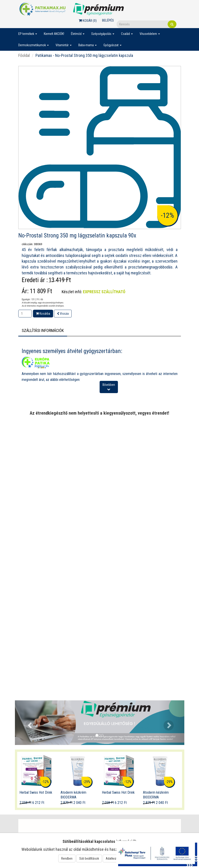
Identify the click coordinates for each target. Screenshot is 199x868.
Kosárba (43, 314)
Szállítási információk (43, 330)
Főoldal (24, 55)
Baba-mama (88, 45)
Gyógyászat (112, 45)
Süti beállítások (89, 858)
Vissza (63, 314)
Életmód (78, 34)
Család (127, 34)
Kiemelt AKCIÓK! (54, 34)
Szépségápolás (103, 34)
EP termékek (28, 34)
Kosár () (88, 21)
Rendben (67, 858)
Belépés (108, 20)
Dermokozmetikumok (34, 45)
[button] (28, 723)
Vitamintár (64, 45)
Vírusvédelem (150, 34)
